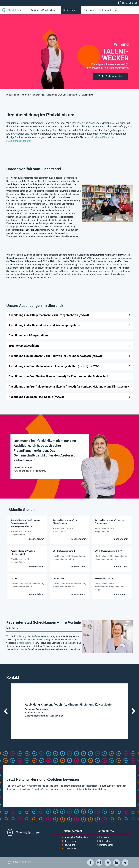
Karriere (26, 95)
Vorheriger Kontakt (6, 711)
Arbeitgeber (24, 643)
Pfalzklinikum (13, 95)
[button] (117, 10)
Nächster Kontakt (133, 711)
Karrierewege (38, 95)
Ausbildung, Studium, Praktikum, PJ (63, 95)
